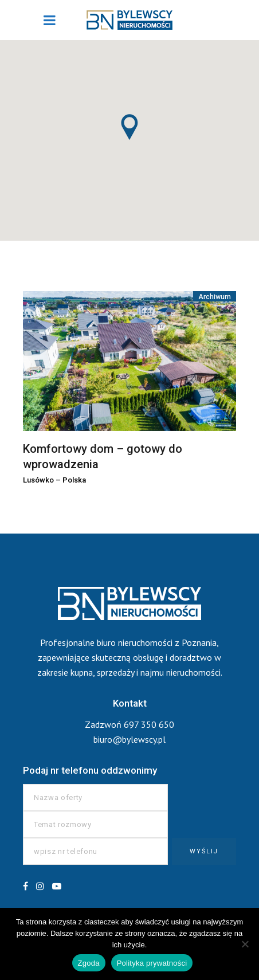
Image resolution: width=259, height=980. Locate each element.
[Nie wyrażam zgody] (245, 944)
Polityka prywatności (152, 963)
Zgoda (89, 963)
